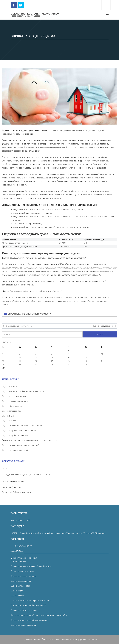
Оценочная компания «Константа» (35, 14)
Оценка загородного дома (14, 396)
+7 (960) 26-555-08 (23, 546)
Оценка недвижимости (38, 314)
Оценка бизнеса (9, 421)
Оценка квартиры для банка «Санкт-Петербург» (23, 391)
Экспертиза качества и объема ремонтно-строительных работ (30, 440)
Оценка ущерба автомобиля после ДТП (20, 431)
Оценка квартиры (10, 387)
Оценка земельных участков (19, 326)
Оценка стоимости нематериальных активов (22, 426)
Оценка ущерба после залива (15, 435)
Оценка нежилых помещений (15, 450)
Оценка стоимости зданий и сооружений (20, 445)
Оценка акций (8, 416)
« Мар (5, 368)
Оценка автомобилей (12, 411)
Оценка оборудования (103, 326)
